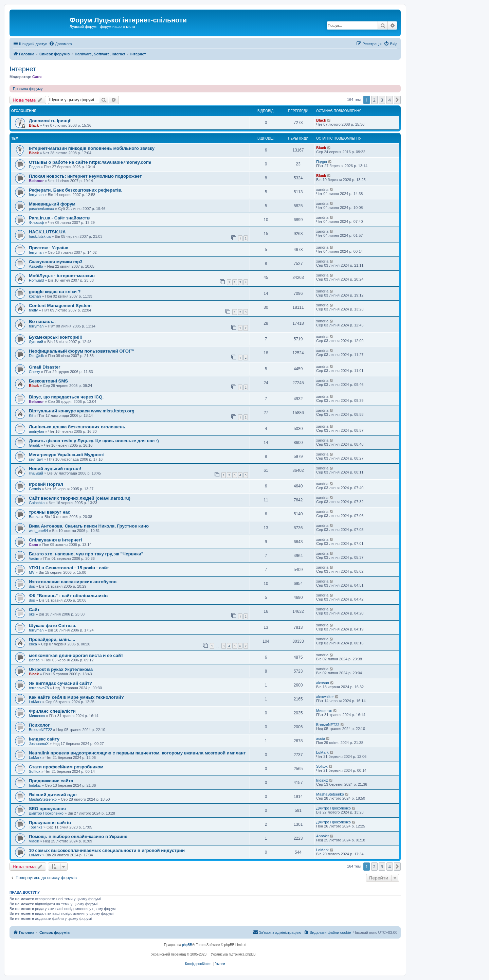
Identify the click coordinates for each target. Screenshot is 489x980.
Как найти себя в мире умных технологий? (76, 697)
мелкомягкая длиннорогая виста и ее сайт (76, 655)
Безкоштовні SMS (48, 381)
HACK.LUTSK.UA (47, 232)
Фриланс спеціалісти (52, 711)
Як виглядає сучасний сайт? (60, 683)
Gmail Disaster (44, 367)
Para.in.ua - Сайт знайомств (59, 218)
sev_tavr (36, 459)
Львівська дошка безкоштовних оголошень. (78, 427)
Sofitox (35, 771)
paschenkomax (41, 209)
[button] (397, 100)
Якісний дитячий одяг (53, 795)
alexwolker (325, 697)
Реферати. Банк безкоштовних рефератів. (76, 190)
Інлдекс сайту (44, 739)
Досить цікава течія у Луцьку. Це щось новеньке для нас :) (94, 441)
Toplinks (36, 827)
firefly (33, 310)
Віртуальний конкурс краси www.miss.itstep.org (82, 411)
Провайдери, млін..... (52, 639)
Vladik (34, 841)
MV (32, 572)
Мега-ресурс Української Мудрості (67, 455)
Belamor (36, 181)
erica (33, 644)
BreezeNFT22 (40, 730)
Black (34, 125)
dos (32, 586)
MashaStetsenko (43, 799)
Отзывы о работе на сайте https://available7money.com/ (90, 162)
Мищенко (37, 716)
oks (32, 614)
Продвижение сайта (51, 781)
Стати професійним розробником (66, 767)
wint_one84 (38, 531)
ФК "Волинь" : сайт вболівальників (68, 596)
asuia (321, 738)
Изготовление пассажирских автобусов (73, 582)
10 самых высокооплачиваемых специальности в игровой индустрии (107, 850)
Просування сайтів (50, 823)
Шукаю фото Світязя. (53, 626)
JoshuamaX (39, 744)
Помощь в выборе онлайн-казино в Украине (78, 836)
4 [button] (390, 100)
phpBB (187, 945)
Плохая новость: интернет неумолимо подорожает (85, 176)
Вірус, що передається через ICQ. (66, 397)
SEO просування (47, 809)
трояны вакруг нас (50, 512)
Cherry (34, 372)
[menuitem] (60, 44)
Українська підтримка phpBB (233, 954)
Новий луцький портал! (55, 469)
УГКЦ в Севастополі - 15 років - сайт (69, 568)
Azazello (36, 266)
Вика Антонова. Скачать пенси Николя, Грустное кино (89, 526)
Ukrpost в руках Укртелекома (61, 669)
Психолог (39, 725)
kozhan (35, 296)
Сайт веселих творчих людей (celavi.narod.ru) (80, 498)
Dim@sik (36, 356)
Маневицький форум (52, 204)
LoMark (35, 702)
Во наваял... (42, 322)
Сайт (34, 610)
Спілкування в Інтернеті (56, 540)
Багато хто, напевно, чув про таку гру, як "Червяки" (86, 554)
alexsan (323, 683)
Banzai (35, 517)
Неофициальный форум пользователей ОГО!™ (82, 351)
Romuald (36, 280)
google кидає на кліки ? (55, 292)
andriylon (37, 431)
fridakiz (35, 785)
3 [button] (382, 100)
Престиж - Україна (49, 248)
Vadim (34, 558)
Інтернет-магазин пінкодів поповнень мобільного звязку (92, 148)
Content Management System (60, 306)
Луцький (36, 342)
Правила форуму (28, 89)
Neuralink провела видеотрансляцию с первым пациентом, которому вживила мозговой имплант (137, 753)
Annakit (322, 836)
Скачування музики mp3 (56, 262)
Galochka (37, 503)
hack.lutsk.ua (40, 236)
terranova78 (39, 688)
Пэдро (34, 167)
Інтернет (23, 69)
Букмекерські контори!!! (56, 337)
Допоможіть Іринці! (50, 121)
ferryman (36, 195)
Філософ (36, 222)
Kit (31, 415)
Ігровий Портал (46, 484)
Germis (35, 489)
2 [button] (374, 100)
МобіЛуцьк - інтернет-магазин (62, 276)
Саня (37, 77)
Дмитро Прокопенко (46, 813)
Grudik (34, 445)
